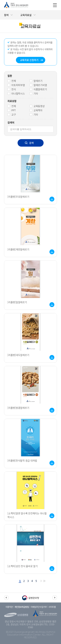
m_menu (55, 5)
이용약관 (9, 607)
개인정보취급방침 (22, 607)
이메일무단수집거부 (39, 607)
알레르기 (38, 81)
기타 (36, 94)
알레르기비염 (40, 85)
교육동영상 (39, 106)
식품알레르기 (40, 89)
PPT (14, 110)
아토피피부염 (18, 85)
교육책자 (38, 110)
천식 (14, 89)
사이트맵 (52, 607)
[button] (6, 598)
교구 (14, 115)
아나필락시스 (18, 94)
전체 (14, 81)
